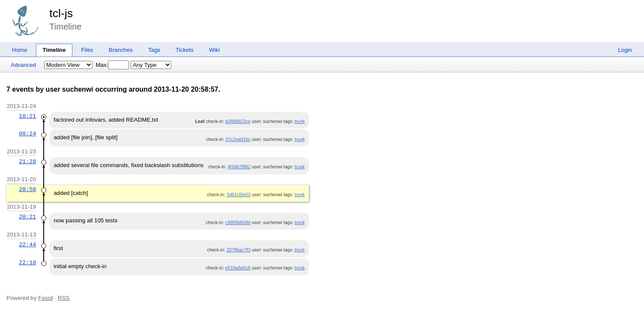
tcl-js (61, 13)
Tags (154, 50)
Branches (121, 50)
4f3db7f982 (239, 167)
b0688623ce (238, 121)
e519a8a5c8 (238, 268)
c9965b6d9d (238, 222)
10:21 (27, 116)
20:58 (27, 189)
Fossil (46, 298)
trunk (300, 121)
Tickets (185, 50)
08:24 (27, 134)
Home (20, 50)
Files (87, 50)
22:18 (27, 263)
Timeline (54, 50)
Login (625, 50)
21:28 (27, 161)
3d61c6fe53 (239, 194)
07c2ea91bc (238, 139)
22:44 (27, 245)
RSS (64, 298)
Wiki (214, 50)
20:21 (27, 217)
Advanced (23, 65)
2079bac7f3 (239, 250)
